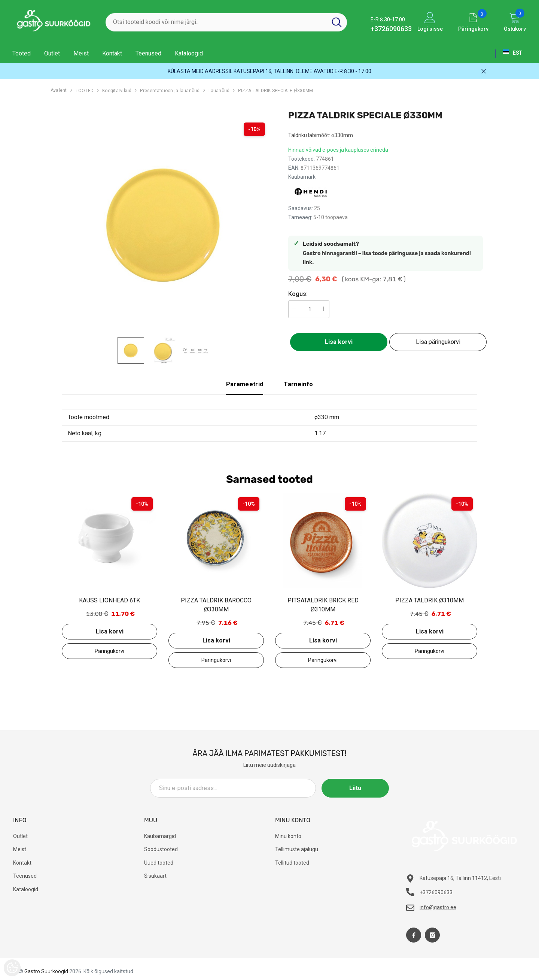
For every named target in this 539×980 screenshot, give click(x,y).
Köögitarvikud (117, 91)
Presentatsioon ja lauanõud (170, 91)
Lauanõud (219, 91)
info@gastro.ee (438, 907)
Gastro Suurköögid (46, 971)
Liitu (355, 788)
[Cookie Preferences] (12, 968)
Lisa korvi (339, 342)
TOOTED (85, 91)
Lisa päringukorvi (438, 342)
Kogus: (298, 294)
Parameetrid (245, 384)
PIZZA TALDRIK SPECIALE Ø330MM (275, 91)
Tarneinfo (298, 384)
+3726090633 (391, 29)
